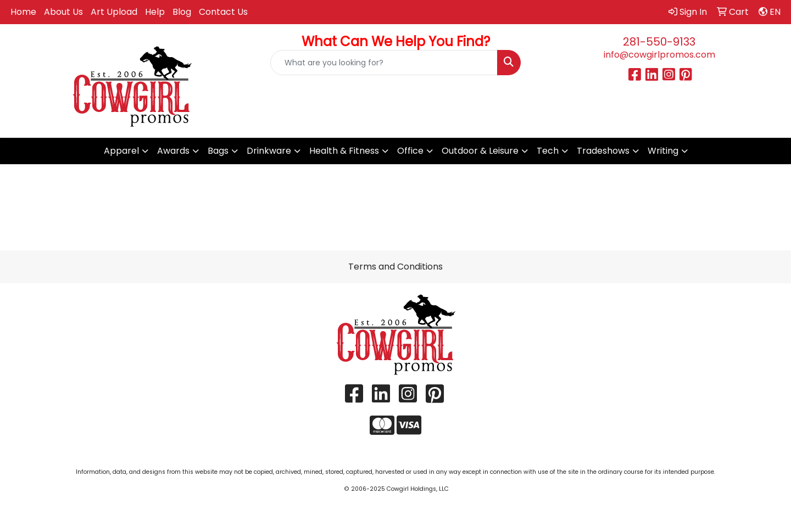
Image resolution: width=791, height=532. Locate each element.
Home (23, 12)
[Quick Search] (384, 63)
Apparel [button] (121, 151)
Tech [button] (548, 151)
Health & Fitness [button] (344, 151)
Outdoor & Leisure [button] (480, 151)
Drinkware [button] (269, 151)
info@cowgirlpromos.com (659, 55)
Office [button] (410, 151)
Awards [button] (173, 151)
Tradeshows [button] (603, 151)
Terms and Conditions (396, 267)
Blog (182, 12)
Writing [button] (663, 151)
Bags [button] (218, 151)
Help (155, 12)
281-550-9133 (659, 42)
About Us (63, 12)
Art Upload (114, 12)
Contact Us (223, 12)
